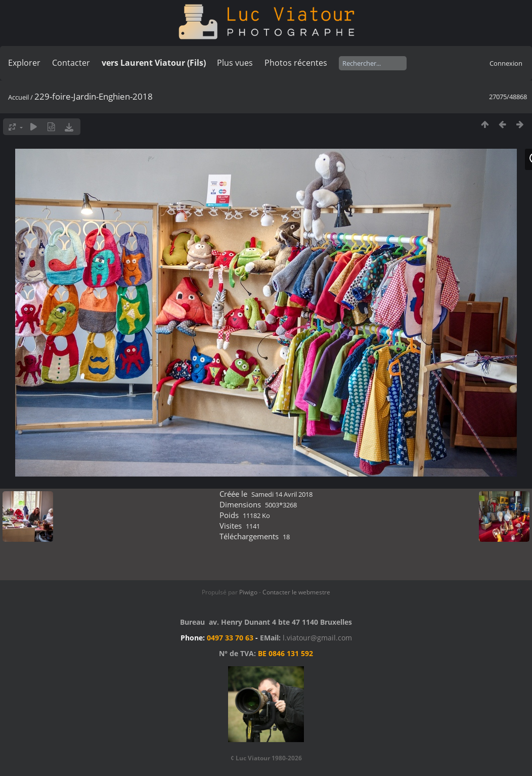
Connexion (506, 63)
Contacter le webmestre (296, 592)
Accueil (18, 97)
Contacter (71, 63)
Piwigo (248, 592)
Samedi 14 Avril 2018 (282, 494)
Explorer (24, 63)
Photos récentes (296, 63)
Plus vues (235, 63)
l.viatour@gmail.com (317, 638)
